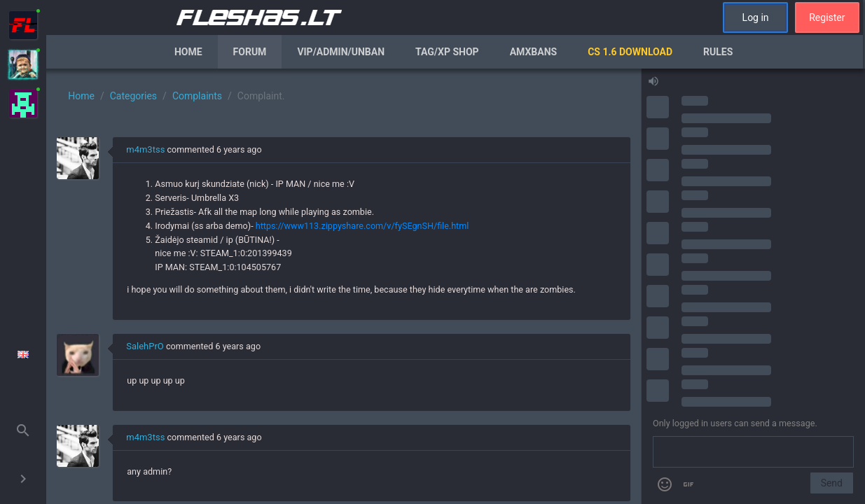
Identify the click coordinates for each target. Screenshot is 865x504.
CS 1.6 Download (630, 52)
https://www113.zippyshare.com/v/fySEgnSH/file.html (362, 226)
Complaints (197, 96)
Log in (756, 17)
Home (188, 52)
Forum (250, 52)
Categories (133, 96)
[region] (344, 286)
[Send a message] (753, 452)
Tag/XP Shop (447, 52)
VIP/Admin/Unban (341, 52)
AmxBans (534, 52)
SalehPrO (145, 346)
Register (827, 17)
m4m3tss (145, 149)
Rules (718, 52)
